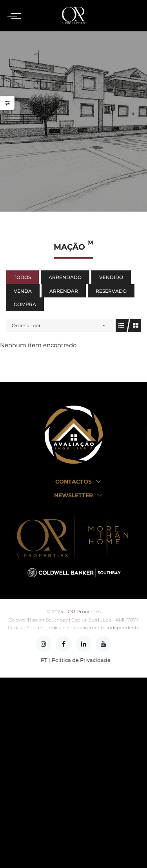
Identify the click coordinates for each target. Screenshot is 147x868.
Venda (23, 291)
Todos (22, 277)
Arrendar (64, 291)
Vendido (111, 277)
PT (44, 660)
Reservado (111, 291)
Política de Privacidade (81, 660)
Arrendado (65, 277)
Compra (25, 304)
